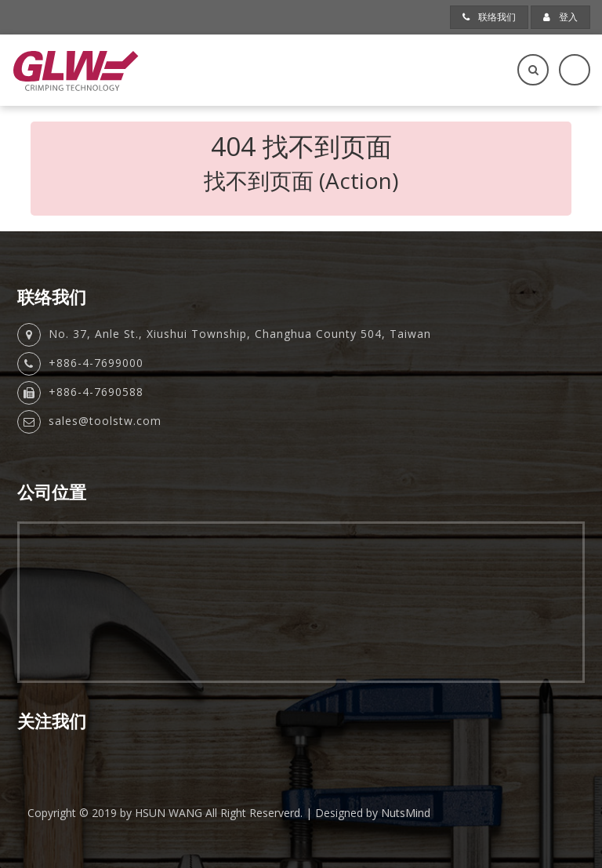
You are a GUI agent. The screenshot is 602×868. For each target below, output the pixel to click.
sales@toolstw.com (105, 421)
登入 (560, 17)
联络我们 (489, 17)
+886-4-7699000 (96, 363)
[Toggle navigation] (575, 70)
